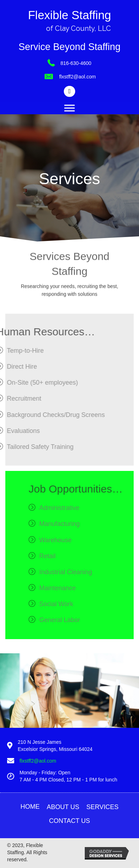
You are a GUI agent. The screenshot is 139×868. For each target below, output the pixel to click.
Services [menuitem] (102, 807)
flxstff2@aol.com (77, 77)
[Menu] (69, 108)
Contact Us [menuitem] (69, 821)
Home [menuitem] (30, 807)
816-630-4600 (76, 63)
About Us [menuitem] (63, 807)
